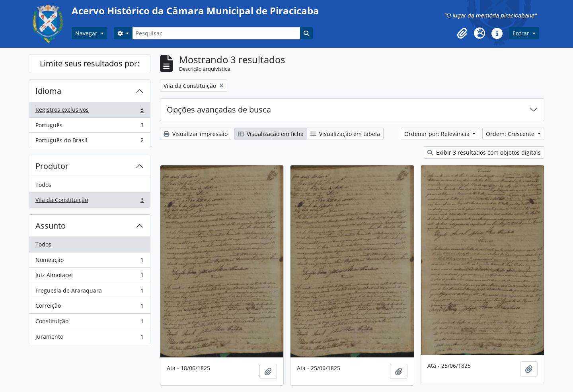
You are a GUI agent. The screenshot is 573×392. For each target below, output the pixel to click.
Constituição (89, 323)
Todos (43, 185)
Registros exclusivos (89, 111)
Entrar (522, 33)
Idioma (48, 91)
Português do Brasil (89, 142)
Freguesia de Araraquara (89, 292)
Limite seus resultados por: (90, 63)
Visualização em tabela (345, 134)
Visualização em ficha (271, 134)
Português (89, 127)
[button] (462, 33)
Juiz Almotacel (89, 277)
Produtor (52, 166)
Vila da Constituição (89, 202)
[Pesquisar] (216, 33)
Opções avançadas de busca (219, 110)
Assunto (51, 226)
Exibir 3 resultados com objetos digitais (484, 152)
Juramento (89, 338)
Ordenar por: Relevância (438, 134)
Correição (89, 307)
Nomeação (89, 262)
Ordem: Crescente (511, 134)
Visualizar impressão (196, 134)
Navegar (87, 33)
